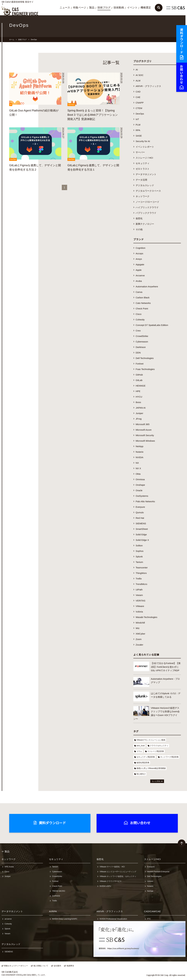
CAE (138, 97)
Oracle (139, 490)
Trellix (139, 579)
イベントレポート (145, 147)
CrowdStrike (142, 336)
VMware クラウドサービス (111, 881)
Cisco (139, 314)
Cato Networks (143, 303)
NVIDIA (139, 457)
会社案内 (57, 966)
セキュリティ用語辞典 (146, 757)
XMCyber (140, 634)
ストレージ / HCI (144, 158)
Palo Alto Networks (145, 501)
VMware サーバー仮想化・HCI (112, 867)
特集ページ (80, 8)
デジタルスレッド (145, 185)
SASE (139, 136)
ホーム (12, 39)
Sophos (140, 551)
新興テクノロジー (145, 224)
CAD (138, 92)
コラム (139, 751)
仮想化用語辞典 (143, 763)
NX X (138, 468)
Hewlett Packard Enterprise (158, 872)
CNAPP (140, 103)
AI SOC (140, 75)
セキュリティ (143, 163)
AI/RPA (53, 911)
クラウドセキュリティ (159, 746)
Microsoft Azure (144, 430)
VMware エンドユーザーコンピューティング (118, 872)
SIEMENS (141, 523)
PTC (149, 919)
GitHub (139, 375)
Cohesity (140, 320)
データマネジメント (146, 174)
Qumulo (140, 512)
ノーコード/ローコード (147, 202)
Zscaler (139, 645)
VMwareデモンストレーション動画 (151, 740)
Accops (139, 253)
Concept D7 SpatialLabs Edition (152, 325)
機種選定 (146, 8)
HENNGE (141, 386)
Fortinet (140, 364)
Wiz (138, 628)
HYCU (139, 397)
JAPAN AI (141, 408)
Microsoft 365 (143, 424)
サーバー (140, 152)
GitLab (139, 380)
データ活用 (141, 180)
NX (137, 463)
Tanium (139, 562)
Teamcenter (142, 568)
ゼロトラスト (143, 169)
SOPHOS (56, 896)
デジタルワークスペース (148, 191)
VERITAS (140, 601)
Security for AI (143, 141)
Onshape (140, 485)
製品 (92, 8)
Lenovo (150, 881)
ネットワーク (143, 196)
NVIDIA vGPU (105, 886)
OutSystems (142, 496)
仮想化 (139, 218)
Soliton (139, 545)
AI (137, 70)
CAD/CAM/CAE (152, 911)
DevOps (140, 114)
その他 (139, 229)
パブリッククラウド (146, 213)
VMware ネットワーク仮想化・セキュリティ (118, 876)
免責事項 (70, 966)
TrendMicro (141, 584)
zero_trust (140, 746)
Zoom (139, 639)
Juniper (139, 413)
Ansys (139, 259)
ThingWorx (141, 573)
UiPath (139, 590)
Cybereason (142, 342)
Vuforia (139, 612)
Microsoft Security (145, 435)
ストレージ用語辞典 (156, 751)
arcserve (8, 919)
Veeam (139, 595)
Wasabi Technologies (146, 617)
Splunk (139, 557)
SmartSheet (142, 529)
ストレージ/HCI (152, 859)
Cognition (140, 248)
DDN (138, 353)
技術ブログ (104, 8)
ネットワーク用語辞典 (169, 757)
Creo (138, 331)
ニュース (65, 8)
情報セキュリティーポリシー (16, 966)
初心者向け (141, 774)
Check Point (142, 309)
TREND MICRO (59, 891)
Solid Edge (141, 534)
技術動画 (119, 8)
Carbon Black (143, 298)
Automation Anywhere (147, 286)
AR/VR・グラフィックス (148, 86)
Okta (138, 474)
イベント (132, 8)
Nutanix (140, 452)
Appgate (140, 264)
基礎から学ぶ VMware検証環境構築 (151, 768)
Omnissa (140, 479)
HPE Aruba (9, 867)
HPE (138, 391)
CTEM (139, 108)
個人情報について (41, 966)
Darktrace (141, 347)
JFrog (139, 419)
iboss (138, 402)
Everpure (140, 507)
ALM (138, 81)
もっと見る (156, 781)
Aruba (139, 281)
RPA (138, 130)
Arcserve (140, 275)
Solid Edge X (142, 540)
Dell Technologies (145, 358)
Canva (139, 292)
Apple (139, 270)
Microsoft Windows (145, 441)
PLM (138, 125)
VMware (140, 606)
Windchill (140, 623)
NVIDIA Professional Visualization (113, 919)
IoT (137, 119)
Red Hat (140, 518)
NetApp (139, 446)
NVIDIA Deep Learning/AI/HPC (65, 919)
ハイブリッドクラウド (147, 207)
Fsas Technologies (145, 369)
